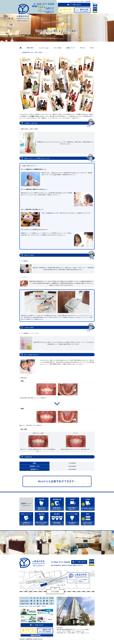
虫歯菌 (48, 213)
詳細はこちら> (85, 633)
